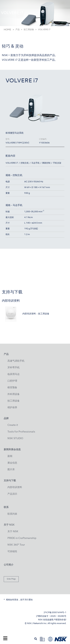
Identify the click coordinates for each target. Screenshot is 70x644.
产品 (18, 30)
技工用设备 (29, 30)
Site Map (11, 579)
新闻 (10, 456)
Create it (13, 425)
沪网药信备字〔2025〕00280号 (51, 616)
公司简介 (9, 565)
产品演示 (12, 494)
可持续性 (12, 552)
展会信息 (12, 463)
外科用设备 (14, 394)
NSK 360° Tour (16, 545)
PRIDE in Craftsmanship (22, 538)
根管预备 (12, 388)
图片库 (11, 470)
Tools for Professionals (21, 432)
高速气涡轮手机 (16, 361)
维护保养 (12, 408)
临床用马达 (14, 374)
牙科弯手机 (14, 368)
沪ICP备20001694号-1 (55, 613)
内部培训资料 (15, 487)
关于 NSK (13, 532)
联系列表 (12, 514)
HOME (7, 30)
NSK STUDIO (15, 438)
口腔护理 (12, 381)
